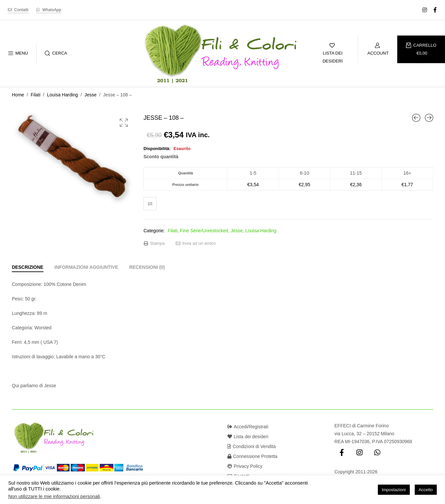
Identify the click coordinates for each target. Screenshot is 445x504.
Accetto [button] (426, 490)
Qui (15, 386)
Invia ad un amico (196, 243)
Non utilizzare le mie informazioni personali (54, 496)
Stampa (154, 243)
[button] (124, 123)
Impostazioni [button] (394, 490)
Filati (36, 95)
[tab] (28, 267)
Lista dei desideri (248, 437)
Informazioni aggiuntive (86, 267)
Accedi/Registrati (248, 427)
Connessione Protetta (252, 456)
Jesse (91, 95)
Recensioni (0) (147, 267)
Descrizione (28, 267)
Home (18, 95)
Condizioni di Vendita (252, 446)
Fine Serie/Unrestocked (204, 231)
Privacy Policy (245, 466)
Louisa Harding (63, 95)
